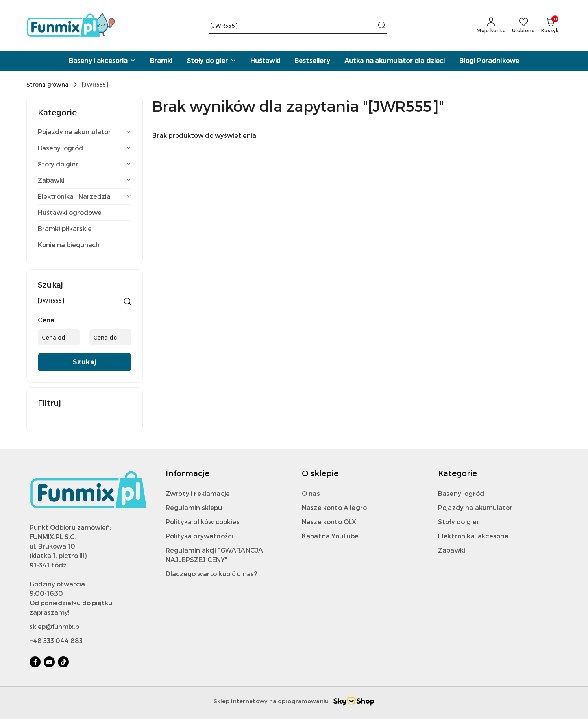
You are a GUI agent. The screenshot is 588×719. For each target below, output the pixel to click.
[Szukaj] (128, 302)
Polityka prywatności (199, 536)
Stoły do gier (459, 522)
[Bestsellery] (312, 61)
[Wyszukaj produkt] (298, 26)
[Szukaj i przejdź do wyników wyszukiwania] (382, 26)
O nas (311, 493)
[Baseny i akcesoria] (102, 61)
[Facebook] (35, 662)
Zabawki (452, 550)
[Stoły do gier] (212, 61)
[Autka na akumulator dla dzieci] (395, 61)
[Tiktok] (63, 662)
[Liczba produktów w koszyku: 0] (550, 26)
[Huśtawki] (265, 61)
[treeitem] (85, 132)
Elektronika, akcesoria (473, 536)
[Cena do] (110, 337)
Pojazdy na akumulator (475, 507)
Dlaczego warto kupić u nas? (211, 574)
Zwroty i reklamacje (198, 493)
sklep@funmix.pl (55, 626)
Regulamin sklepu (194, 507)
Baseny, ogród (461, 493)
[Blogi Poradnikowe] (489, 61)
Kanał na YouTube (330, 536)
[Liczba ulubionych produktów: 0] (523, 26)
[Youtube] (49, 662)
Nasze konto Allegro (334, 507)
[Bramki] (161, 61)
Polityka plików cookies (203, 522)
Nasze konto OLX (329, 522)
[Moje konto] (491, 26)
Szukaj (85, 362)
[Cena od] (59, 337)
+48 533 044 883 (56, 640)
